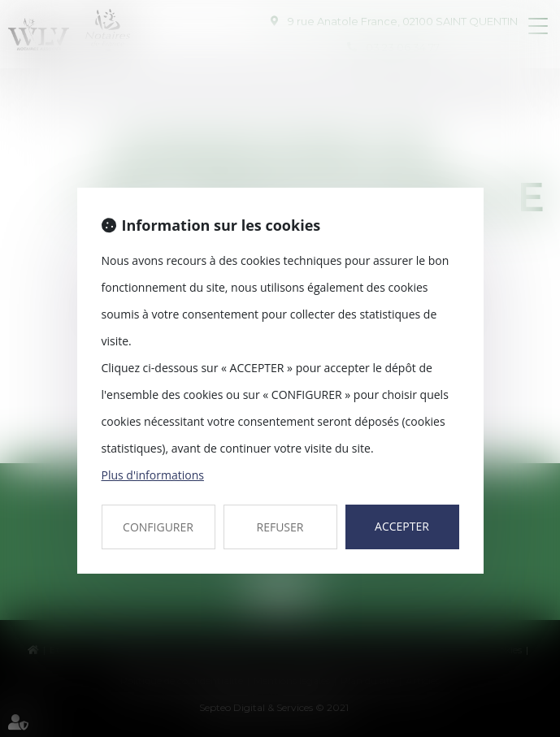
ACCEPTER (402, 526)
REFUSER (280, 527)
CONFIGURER (158, 527)
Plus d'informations (153, 475)
